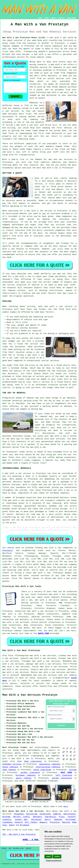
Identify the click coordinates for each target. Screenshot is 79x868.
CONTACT (61, 18)
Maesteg (66, 822)
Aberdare (37, 817)
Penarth (19, 822)
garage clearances (62, 778)
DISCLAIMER (71, 18)
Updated (28, 848)
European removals (26, 775)
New (10, 848)
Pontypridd (32, 814)
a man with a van (19, 759)
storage (73, 770)
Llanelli (7, 820)
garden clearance (30, 773)
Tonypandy (19, 814)
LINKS (46, 18)
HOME (40, 18)
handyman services (12, 764)
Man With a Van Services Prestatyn (30, 695)
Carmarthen (45, 814)
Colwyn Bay (21, 820)
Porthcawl (71, 820)
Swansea (58, 820)
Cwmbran (57, 814)
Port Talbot (31, 822)
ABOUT (54, 18)
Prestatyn (7, 550)
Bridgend (25, 825)
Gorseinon (36, 820)
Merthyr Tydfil (21, 817)
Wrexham (6, 817)
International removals (48, 767)
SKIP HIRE (66, 773)
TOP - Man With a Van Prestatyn (19, 834)
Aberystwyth (69, 814)
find (10, 656)
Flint (62, 817)
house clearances (42, 770)
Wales (55, 811)
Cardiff (72, 817)
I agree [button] (48, 856)
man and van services (45, 675)
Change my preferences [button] (54, 861)
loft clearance (64, 775)
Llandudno (7, 822)
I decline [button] (57, 856)
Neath (12, 825)
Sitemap (4, 848)
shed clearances (33, 761)
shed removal (9, 770)
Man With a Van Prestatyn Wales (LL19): (24, 38)
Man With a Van (18, 848)
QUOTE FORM (44, 633)
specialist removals (50, 764)
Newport (44, 822)
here (66, 807)
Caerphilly (50, 817)
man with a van (53, 548)
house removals (10, 767)
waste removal (24, 778)
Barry (48, 820)
